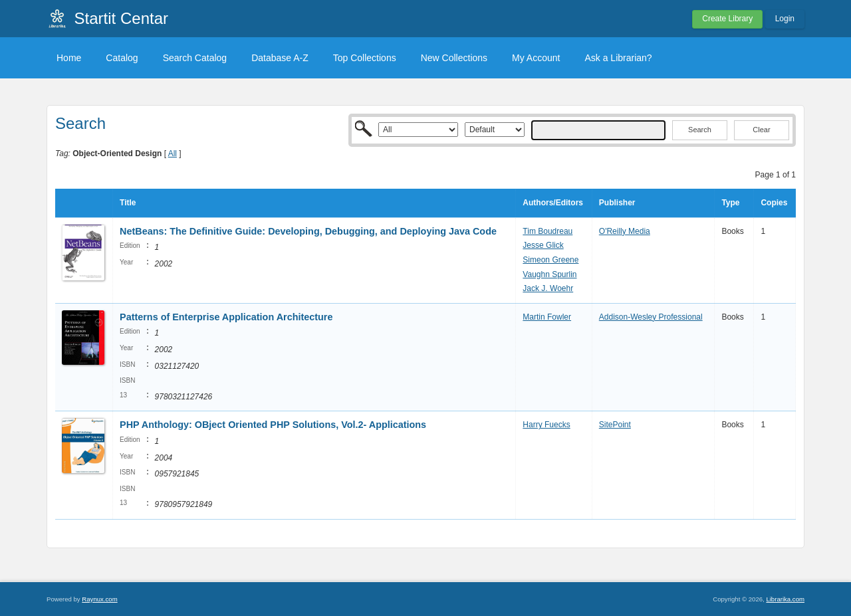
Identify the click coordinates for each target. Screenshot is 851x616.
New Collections (454, 58)
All (173, 154)
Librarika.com (785, 599)
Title (128, 203)
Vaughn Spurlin (549, 274)
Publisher (617, 203)
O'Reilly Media (625, 231)
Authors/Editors (553, 203)
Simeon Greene (550, 260)
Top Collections (365, 58)
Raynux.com (99, 599)
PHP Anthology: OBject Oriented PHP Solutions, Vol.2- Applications (273, 425)
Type (730, 203)
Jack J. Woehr (548, 288)
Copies (774, 203)
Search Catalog (195, 58)
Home (69, 58)
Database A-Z (280, 58)
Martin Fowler (547, 317)
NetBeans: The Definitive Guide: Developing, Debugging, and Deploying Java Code (308, 231)
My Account (536, 58)
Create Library (727, 19)
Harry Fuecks (546, 425)
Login (785, 19)
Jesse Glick (543, 245)
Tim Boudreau (547, 231)
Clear (761, 130)
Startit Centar (121, 18)
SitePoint (615, 425)
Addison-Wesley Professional (651, 317)
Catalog (122, 58)
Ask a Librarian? (618, 58)
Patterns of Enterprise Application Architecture (226, 317)
